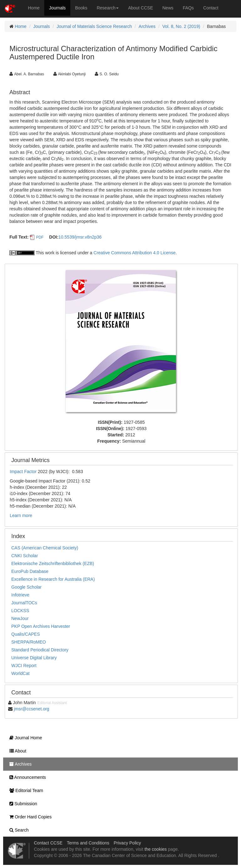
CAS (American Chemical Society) (45, 548)
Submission (22, 804)
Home (34, 8)
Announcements (26, 777)
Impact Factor (24, 472)
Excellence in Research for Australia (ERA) (53, 579)
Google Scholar (27, 587)
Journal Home (24, 738)
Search (17, 830)
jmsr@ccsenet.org (32, 709)
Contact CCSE (48, 843)
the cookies (155, 849)
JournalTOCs (24, 603)
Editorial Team (25, 790)
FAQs (188, 8)
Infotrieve (20, 595)
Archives (147, 26)
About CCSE (140, 8)
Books (81, 8)
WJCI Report (24, 666)
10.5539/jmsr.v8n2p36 (80, 237)
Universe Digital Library (34, 658)
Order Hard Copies (29, 817)
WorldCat (20, 673)
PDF (40, 237)
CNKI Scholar (25, 556)
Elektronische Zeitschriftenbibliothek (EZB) (53, 563)
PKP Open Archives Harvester (41, 626)
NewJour (20, 618)
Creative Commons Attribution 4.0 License (134, 253)
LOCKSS (20, 611)
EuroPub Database (30, 571)
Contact (211, 8)
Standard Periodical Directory (40, 650)
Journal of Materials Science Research (94, 26)
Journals (57, 8)
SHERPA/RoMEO (29, 642)
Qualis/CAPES (26, 634)
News (168, 8)
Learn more (21, 515)
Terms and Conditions (88, 843)
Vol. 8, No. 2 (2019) (181, 26)
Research (108, 8)
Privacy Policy (127, 843)
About (16, 751)
